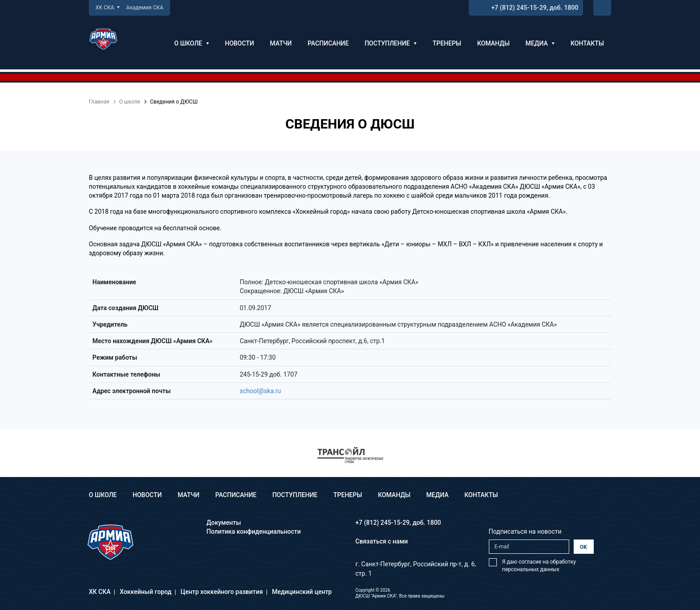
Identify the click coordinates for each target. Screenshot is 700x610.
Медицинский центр (302, 592)
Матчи (281, 43)
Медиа (540, 43)
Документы (224, 523)
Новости (240, 43)
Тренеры (447, 43)
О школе (192, 43)
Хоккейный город (146, 592)
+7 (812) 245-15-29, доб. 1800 (535, 8)
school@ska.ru (260, 391)
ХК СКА (108, 8)
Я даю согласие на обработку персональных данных (539, 566)
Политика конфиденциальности (254, 531)
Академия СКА (145, 8)
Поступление (391, 43)
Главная (99, 102)
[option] (350, 455)
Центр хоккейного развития (222, 592)
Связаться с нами (382, 541)
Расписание (328, 43)
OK (583, 547)
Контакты (587, 43)
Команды (494, 43)
